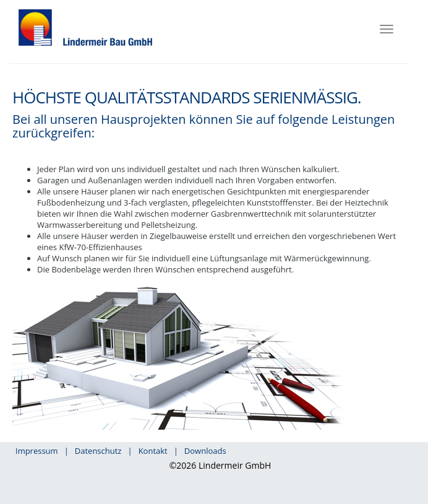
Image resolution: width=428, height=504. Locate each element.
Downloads (205, 451)
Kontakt (153, 451)
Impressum (37, 451)
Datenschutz (98, 451)
